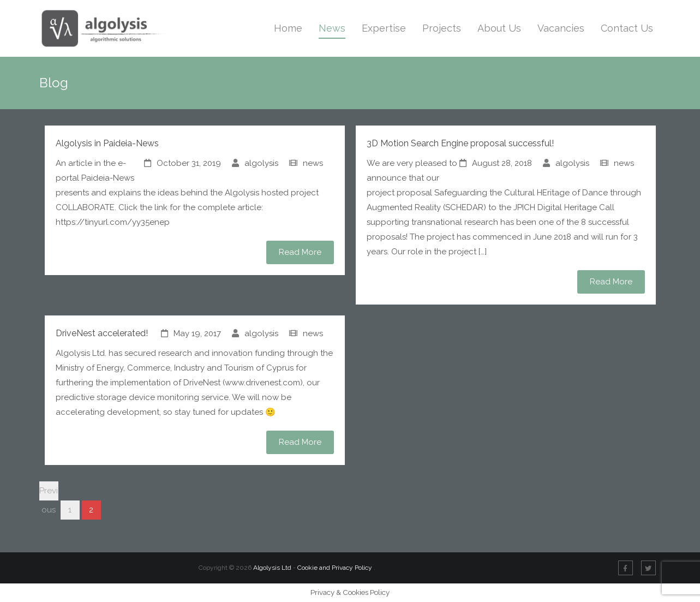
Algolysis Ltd (272, 568)
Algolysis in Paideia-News (107, 143)
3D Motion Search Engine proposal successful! (460, 143)
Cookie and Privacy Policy (336, 568)
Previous (49, 493)
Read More (300, 252)
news (313, 163)
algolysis (261, 163)
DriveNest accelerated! (102, 333)
